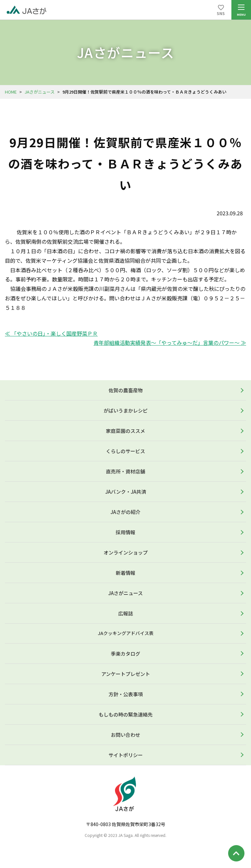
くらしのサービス (125, 451)
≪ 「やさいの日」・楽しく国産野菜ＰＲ (51, 333)
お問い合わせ (125, 735)
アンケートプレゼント (126, 674)
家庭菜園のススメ (125, 431)
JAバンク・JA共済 (126, 492)
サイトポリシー (126, 755)
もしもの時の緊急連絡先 (126, 714)
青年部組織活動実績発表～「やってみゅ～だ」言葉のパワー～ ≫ (170, 343)
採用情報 (125, 532)
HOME (11, 92)
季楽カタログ (125, 654)
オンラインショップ (126, 552)
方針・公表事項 (126, 694)
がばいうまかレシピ (126, 410)
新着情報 (125, 573)
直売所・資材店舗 (125, 471)
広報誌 (126, 613)
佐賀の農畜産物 (126, 390)
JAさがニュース (40, 92)
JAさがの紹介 (125, 512)
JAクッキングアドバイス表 (126, 633)
